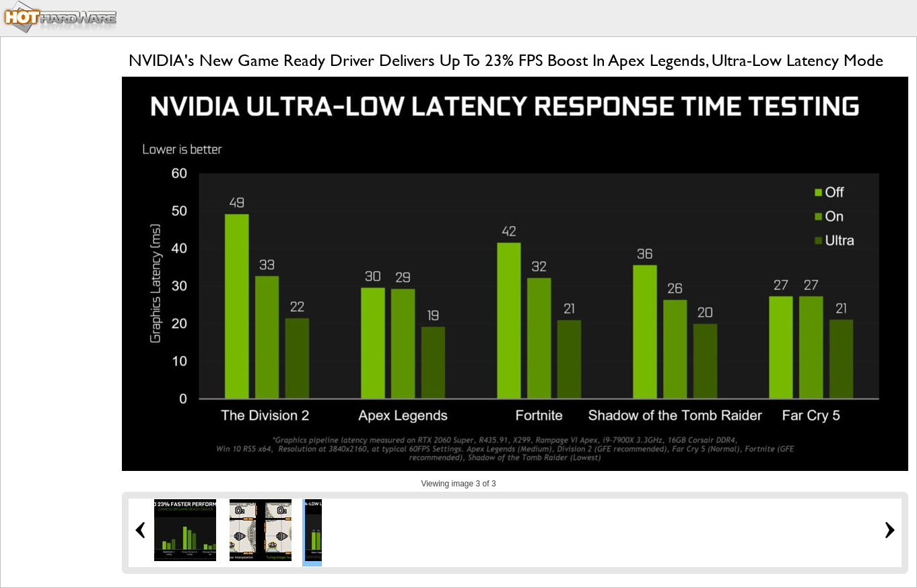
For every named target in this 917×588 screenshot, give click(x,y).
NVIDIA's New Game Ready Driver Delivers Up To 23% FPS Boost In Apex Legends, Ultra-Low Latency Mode (506, 60)
